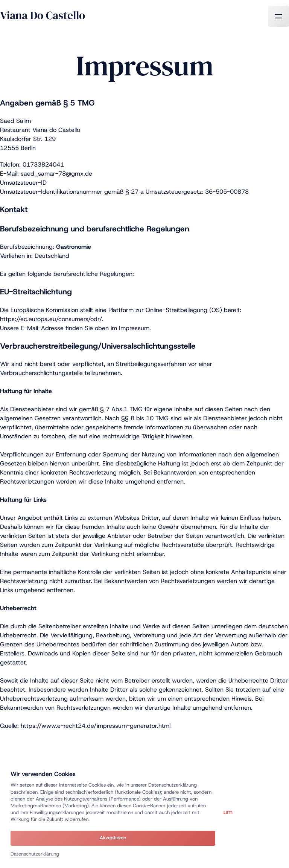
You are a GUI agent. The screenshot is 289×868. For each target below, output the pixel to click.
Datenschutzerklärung (35, 854)
